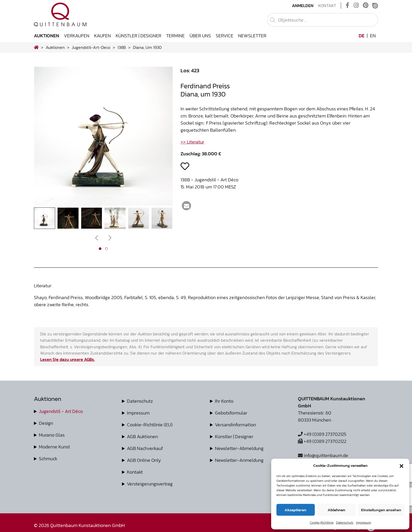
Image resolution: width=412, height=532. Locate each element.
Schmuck (48, 459)
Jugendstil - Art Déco (61, 411)
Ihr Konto (224, 401)
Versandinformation (235, 425)
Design (46, 423)
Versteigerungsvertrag (150, 484)
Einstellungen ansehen (381, 510)
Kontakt (327, 6)
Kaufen (102, 36)
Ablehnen (336, 510)
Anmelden (303, 6)
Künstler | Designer (138, 36)
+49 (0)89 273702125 (322, 434)
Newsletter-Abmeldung (239, 448)
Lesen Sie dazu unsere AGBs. (68, 359)
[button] (401, 465)
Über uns (200, 36)
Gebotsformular (231, 413)
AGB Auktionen (142, 436)
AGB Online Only (144, 460)
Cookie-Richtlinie (322, 523)
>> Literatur (192, 142)
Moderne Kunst (54, 447)
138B (122, 47)
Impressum (364, 523)
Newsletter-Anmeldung (239, 460)
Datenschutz (345, 523)
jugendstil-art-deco (91, 47)
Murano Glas (52, 435)
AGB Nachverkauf (145, 448)
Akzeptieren (295, 510)
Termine (175, 36)
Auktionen (47, 36)
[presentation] (97, 237)
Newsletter (252, 36)
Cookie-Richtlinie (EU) (150, 425)
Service (225, 36)
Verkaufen (77, 36)
